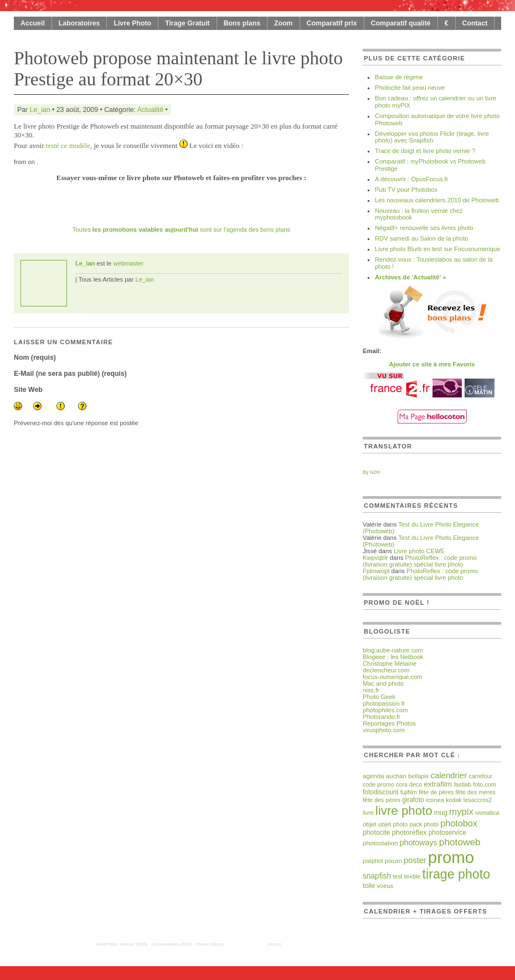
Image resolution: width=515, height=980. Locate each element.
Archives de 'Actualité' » (410, 277)
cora (402, 784)
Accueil (33, 23)
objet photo (393, 824)
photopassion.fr (384, 703)
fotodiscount (381, 792)
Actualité (150, 110)
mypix (461, 812)
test (397, 876)
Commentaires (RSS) (172, 944)
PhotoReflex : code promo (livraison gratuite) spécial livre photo (420, 561)
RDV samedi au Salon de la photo (422, 238)
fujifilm (409, 792)
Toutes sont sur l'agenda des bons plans (181, 229)
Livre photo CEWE (419, 551)
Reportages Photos (389, 723)
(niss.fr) (275, 944)
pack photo (424, 824)
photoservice (447, 833)
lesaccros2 (478, 800)
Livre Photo (132, 23)
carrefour (480, 776)
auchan (396, 776)
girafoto (413, 800)
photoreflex (410, 833)
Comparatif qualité (401, 23)
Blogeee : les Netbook (393, 657)
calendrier (449, 775)
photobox (459, 823)
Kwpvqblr (375, 558)
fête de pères (436, 792)
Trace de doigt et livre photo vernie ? (425, 151)
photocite (377, 833)
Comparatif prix (332, 23)
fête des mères (476, 792)
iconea (435, 800)
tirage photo (457, 874)
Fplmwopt (376, 571)
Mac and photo (383, 683)
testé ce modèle (68, 146)
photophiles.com (385, 710)
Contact (475, 23)
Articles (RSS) (134, 944)
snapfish (377, 876)
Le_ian (40, 110)
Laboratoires (79, 23)
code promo (378, 784)
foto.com (485, 784)
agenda (374, 776)
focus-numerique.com (393, 677)
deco (416, 784)
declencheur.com (386, 670)
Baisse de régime (399, 77)
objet (370, 824)
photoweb (460, 842)
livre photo (404, 811)
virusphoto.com (384, 730)
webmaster (128, 263)
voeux (385, 886)
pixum (393, 861)
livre (368, 813)
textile (413, 876)
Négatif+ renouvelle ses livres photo (424, 228)
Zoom (284, 23)
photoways (419, 843)
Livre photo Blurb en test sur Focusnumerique (437, 249)
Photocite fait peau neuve (410, 88)
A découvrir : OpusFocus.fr (411, 179)
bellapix (418, 776)
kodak (454, 800)
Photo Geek (379, 697)
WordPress (107, 944)
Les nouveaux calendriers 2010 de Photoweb (437, 200)
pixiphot (373, 861)
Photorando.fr (382, 717)
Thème (210, 944)
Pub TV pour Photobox (406, 190)
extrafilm (438, 784)
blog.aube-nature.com (393, 650)
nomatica (487, 813)
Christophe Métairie (390, 663)
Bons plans (242, 23)
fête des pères (382, 800)
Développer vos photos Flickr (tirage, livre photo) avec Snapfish (432, 137)
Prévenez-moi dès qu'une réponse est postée (76, 423)
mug (441, 813)
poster (415, 860)
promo (451, 857)
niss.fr (371, 690)
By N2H (371, 472)
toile (369, 886)
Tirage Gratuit (187, 23)
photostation (380, 843)
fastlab (462, 784)
